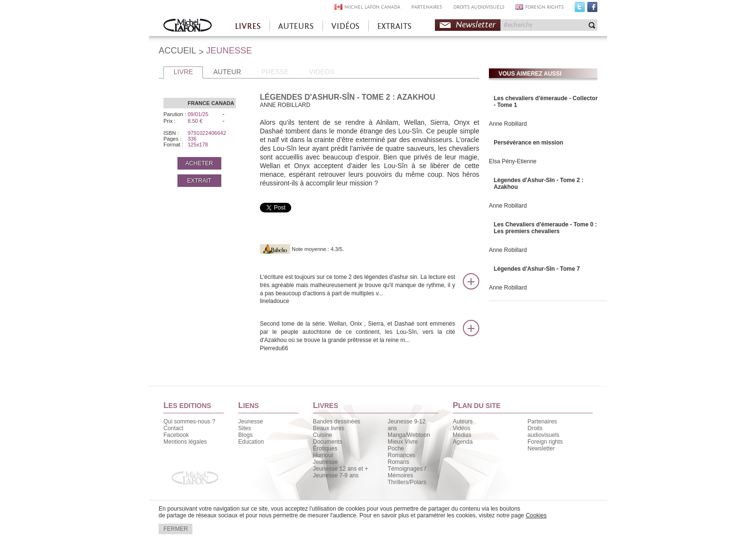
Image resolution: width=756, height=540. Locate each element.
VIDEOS (322, 72)
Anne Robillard (508, 124)
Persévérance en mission (528, 143)
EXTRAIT (199, 181)
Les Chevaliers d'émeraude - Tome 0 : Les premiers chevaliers (545, 228)
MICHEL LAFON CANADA (372, 7)
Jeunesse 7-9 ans (336, 475)
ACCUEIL (177, 51)
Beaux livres (329, 428)
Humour (323, 455)
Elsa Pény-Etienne (513, 161)
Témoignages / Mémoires (407, 472)
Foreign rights (545, 442)
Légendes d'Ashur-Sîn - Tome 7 (537, 269)
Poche (396, 448)
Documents (328, 442)
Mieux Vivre (403, 442)
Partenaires (542, 421)
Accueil (188, 26)
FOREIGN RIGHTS (544, 7)
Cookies (536, 515)
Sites (245, 428)
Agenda (463, 442)
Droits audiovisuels (543, 432)
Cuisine (323, 435)
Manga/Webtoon (409, 435)
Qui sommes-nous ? (189, 421)
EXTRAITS (394, 26)
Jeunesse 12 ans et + (340, 469)
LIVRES (248, 26)
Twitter (580, 9)
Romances (401, 455)
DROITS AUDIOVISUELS (479, 7)
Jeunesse (250, 421)
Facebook (592, 9)
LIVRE (183, 72)
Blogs (245, 435)
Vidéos (461, 428)
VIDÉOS (345, 26)
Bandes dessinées (337, 421)
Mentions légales (185, 442)
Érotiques (325, 448)
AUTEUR (227, 72)
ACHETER (199, 163)
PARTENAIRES (427, 7)
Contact (173, 428)
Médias (462, 435)
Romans (398, 462)
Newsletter (476, 25)
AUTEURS (296, 26)
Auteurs (463, 421)
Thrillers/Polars (407, 482)
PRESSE (275, 72)
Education (251, 442)
